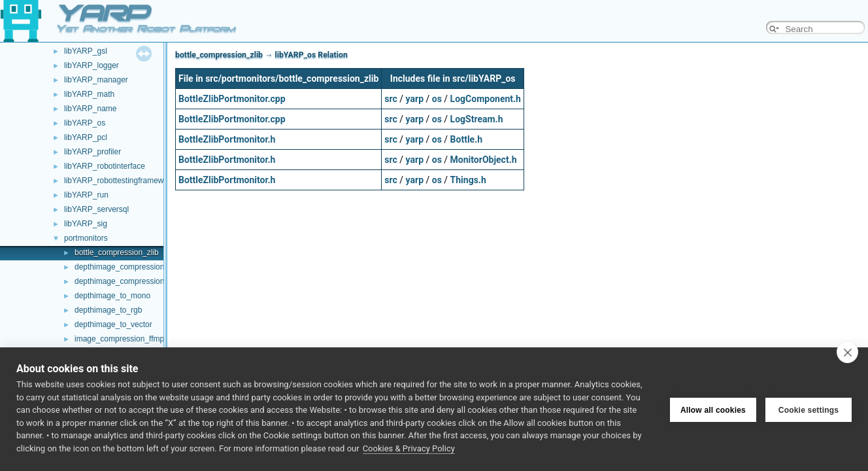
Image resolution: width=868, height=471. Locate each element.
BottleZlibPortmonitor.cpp (232, 99)
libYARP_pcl (86, 137)
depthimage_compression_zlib (127, 281)
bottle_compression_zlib (117, 253)
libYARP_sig (86, 224)
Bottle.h (466, 139)
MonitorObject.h (484, 160)
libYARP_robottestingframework (119, 181)
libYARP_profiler (92, 152)
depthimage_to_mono (112, 296)
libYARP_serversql (96, 209)
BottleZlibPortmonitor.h (227, 139)
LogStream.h (477, 119)
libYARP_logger (92, 65)
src (391, 99)
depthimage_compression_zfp (127, 267)
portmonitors (86, 238)
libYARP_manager (96, 80)
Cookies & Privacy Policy (409, 448)
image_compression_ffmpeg (124, 339)
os (437, 99)
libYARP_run (86, 195)
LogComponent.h (486, 99)
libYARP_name (90, 109)
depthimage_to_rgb (108, 310)
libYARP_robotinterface (105, 166)
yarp (415, 99)
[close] (847, 352)
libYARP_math (89, 94)
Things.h (468, 180)
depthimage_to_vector (113, 324)
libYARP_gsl (86, 51)
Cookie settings (809, 410)
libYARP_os (85, 123)
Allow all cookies (713, 410)
